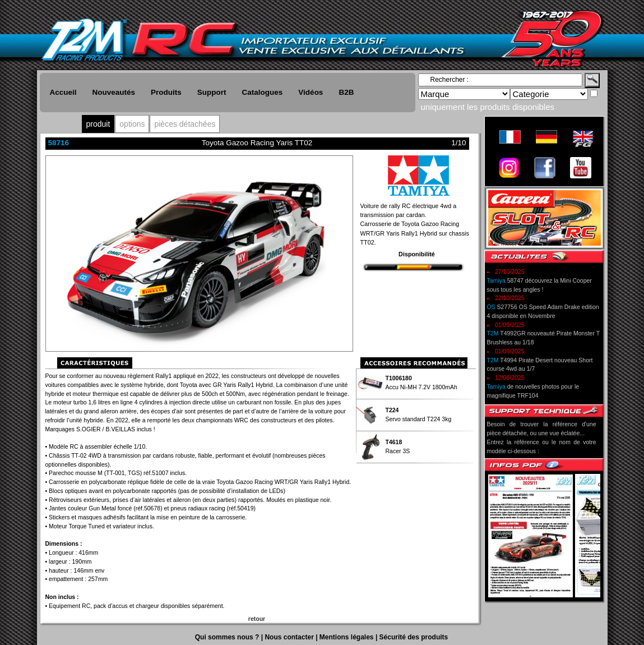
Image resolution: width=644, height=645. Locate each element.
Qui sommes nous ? (228, 637)
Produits (166, 92)
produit (98, 124)
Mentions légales (348, 637)
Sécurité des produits (414, 637)
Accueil (63, 92)
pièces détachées (185, 124)
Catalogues (263, 92)
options (132, 124)
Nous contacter (290, 637)
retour (257, 619)
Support (212, 92)
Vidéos (311, 92)
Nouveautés (114, 92)
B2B (346, 92)
